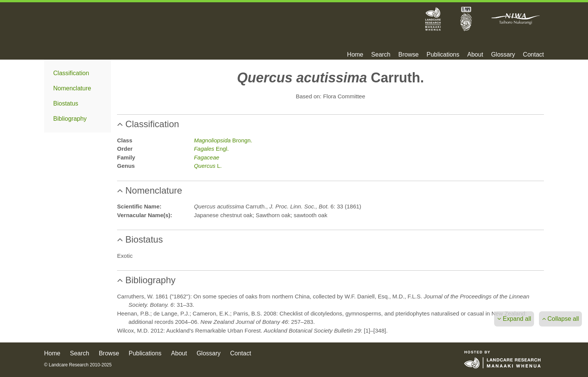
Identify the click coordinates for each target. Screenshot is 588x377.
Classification (71, 73)
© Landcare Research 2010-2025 (78, 365)
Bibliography (70, 119)
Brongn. (223, 140)
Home (355, 55)
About (475, 55)
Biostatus (66, 103)
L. (208, 166)
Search (381, 55)
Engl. (211, 149)
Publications (443, 55)
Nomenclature (72, 88)
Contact (533, 55)
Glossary (503, 55)
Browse (408, 55)
